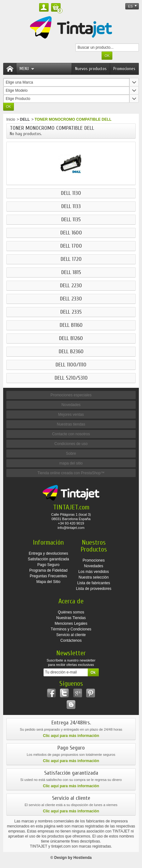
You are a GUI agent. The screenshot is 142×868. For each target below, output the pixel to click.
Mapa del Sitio (48, 582)
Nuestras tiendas (71, 424)
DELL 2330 (71, 299)
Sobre (71, 453)
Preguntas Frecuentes (48, 576)
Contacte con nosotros (71, 434)
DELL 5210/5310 (71, 378)
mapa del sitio (71, 463)
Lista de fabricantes (94, 583)
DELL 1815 (71, 272)
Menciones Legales (71, 624)
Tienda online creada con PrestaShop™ (71, 473)
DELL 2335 (71, 312)
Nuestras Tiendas (71, 618)
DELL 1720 (71, 259)
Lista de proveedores (94, 589)
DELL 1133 (71, 206)
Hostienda (82, 858)
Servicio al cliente (71, 635)
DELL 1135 (71, 220)
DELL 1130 (71, 193)
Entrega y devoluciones (48, 553)
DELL (25, 119)
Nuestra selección (94, 577)
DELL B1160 (71, 325)
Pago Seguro (48, 565)
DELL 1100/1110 (71, 365)
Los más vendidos (94, 572)
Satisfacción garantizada (48, 559)
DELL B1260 (71, 338)
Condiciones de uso (71, 444)
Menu (27, 69)
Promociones (124, 69)
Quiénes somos (71, 612)
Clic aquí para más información (71, 736)
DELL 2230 (71, 286)
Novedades (71, 405)
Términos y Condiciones (71, 629)
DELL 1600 (71, 233)
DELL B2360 (71, 352)
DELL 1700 (71, 246)
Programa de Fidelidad (48, 570)
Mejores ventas (71, 415)
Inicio (11, 119)
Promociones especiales (71, 395)
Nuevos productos (91, 69)
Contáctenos (71, 640)
